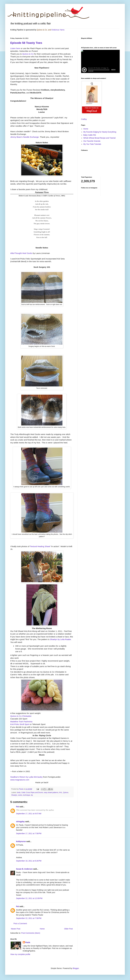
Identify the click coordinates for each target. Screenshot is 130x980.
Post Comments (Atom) (31, 933)
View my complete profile (20, 954)
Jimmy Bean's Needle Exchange (25, 137)
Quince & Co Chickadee (21, 716)
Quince (66, 793)
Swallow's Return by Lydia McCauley (26, 777)
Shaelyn (14, 795)
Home (42, 929)
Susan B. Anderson (24, 869)
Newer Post (16, 929)
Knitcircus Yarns (58, 30)
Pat (18, 807)
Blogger (76, 968)
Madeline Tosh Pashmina (21, 722)
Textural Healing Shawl (40, 546)
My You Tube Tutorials (92, 144)
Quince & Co (42, 30)
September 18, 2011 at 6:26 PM (29, 861)
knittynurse (21, 841)
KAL (61, 793)
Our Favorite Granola (92, 141)
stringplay (20, 822)
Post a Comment (20, 923)
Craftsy (84, 119)
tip (32, 795)
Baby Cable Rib (90, 135)
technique (27, 795)
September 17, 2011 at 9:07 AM (29, 814)
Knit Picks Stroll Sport (20, 724)
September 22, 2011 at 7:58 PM (29, 918)
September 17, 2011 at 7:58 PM (29, 833)
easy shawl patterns (51, 793)
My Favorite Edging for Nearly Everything (100, 132)
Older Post (68, 929)
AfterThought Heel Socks (21, 253)
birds (19, 793)
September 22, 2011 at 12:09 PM (29, 898)
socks (20, 795)
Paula (28, 942)
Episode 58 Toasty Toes (26, 43)
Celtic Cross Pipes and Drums (32, 793)
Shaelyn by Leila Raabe (60, 639)
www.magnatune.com (20, 780)
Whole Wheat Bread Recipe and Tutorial (99, 138)
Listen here (15, 48)
